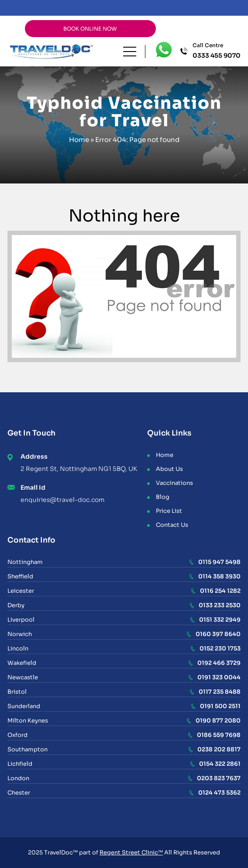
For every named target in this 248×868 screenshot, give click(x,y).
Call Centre (217, 51)
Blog (163, 497)
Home (79, 140)
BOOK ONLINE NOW (90, 29)
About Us (169, 469)
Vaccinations (174, 483)
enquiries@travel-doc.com (62, 500)
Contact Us (172, 525)
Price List (169, 511)
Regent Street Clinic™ (131, 852)
